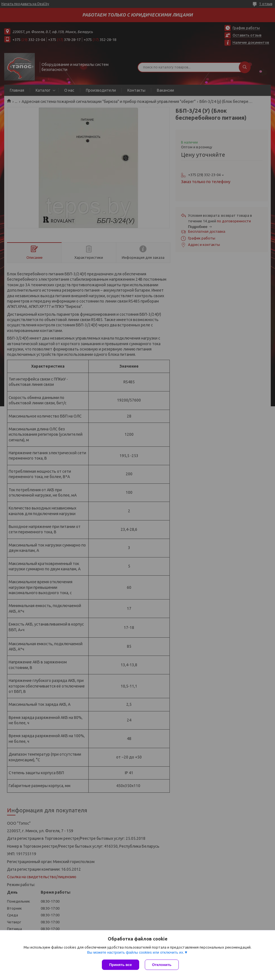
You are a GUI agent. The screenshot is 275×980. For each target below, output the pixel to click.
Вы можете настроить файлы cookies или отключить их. (136, 952)
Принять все (121, 965)
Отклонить (162, 965)
